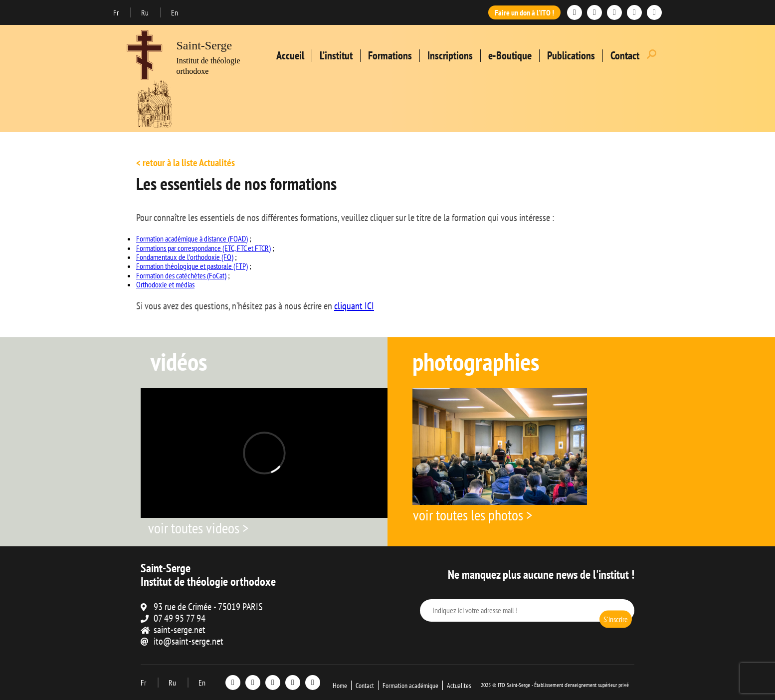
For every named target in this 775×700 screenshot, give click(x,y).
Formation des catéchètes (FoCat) (181, 275)
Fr (117, 12)
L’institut (336, 55)
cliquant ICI (354, 306)
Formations (390, 55)
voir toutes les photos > (473, 515)
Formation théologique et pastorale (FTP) (192, 266)
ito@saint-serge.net (189, 641)
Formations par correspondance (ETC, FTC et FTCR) (203, 248)
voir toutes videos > (198, 528)
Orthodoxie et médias (165, 284)
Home (340, 686)
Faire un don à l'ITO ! (524, 12)
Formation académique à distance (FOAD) (192, 238)
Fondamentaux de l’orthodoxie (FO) (185, 257)
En (175, 12)
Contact (625, 55)
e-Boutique (510, 55)
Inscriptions (450, 55)
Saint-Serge (204, 45)
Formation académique (410, 686)
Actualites (459, 686)
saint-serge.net (180, 630)
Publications (571, 55)
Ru (146, 12)
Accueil (290, 55)
